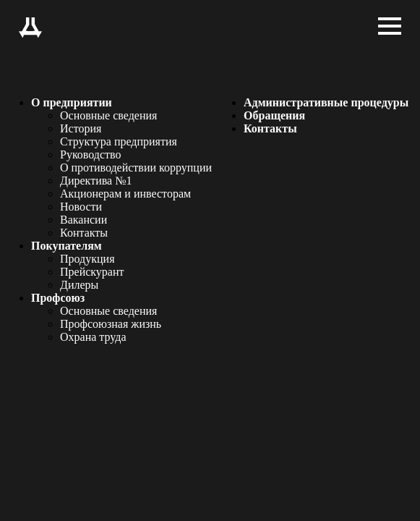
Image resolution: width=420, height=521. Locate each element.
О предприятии (72, 102)
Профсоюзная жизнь (111, 324)
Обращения (274, 115)
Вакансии (83, 220)
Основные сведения (108, 115)
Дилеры (79, 285)
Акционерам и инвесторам (125, 194)
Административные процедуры (326, 102)
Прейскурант (92, 272)
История (81, 128)
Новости (81, 207)
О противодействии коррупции (136, 168)
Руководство (91, 154)
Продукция (87, 259)
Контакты (84, 233)
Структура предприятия (119, 141)
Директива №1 (96, 181)
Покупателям (67, 246)
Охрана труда (93, 337)
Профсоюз (58, 298)
